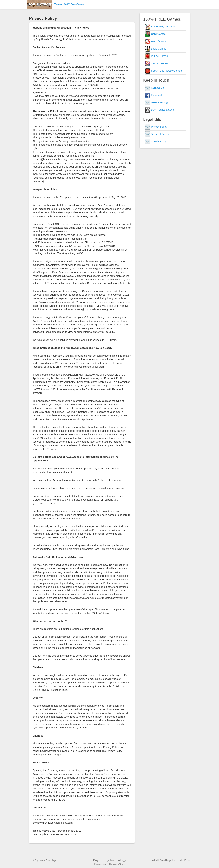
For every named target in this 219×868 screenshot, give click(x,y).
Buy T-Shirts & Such (159, 110)
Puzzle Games (156, 56)
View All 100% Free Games (69, 4)
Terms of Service (158, 134)
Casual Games (156, 63)
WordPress (185, 860)
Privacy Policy (156, 127)
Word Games (156, 41)
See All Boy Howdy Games (163, 71)
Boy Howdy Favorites (160, 27)
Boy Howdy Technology (109, 860)
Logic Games (156, 49)
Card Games (155, 34)
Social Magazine (168, 860)
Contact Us (154, 88)
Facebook (154, 95)
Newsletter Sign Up (159, 102)
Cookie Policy (156, 141)
